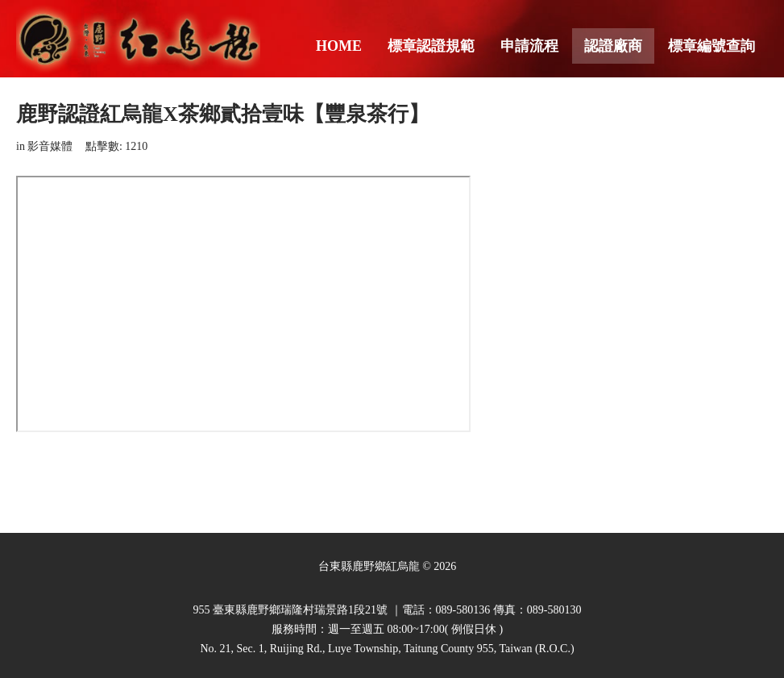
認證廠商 (613, 46)
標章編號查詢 (711, 46)
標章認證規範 (431, 46)
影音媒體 (50, 146)
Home (339, 46)
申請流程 (529, 46)
